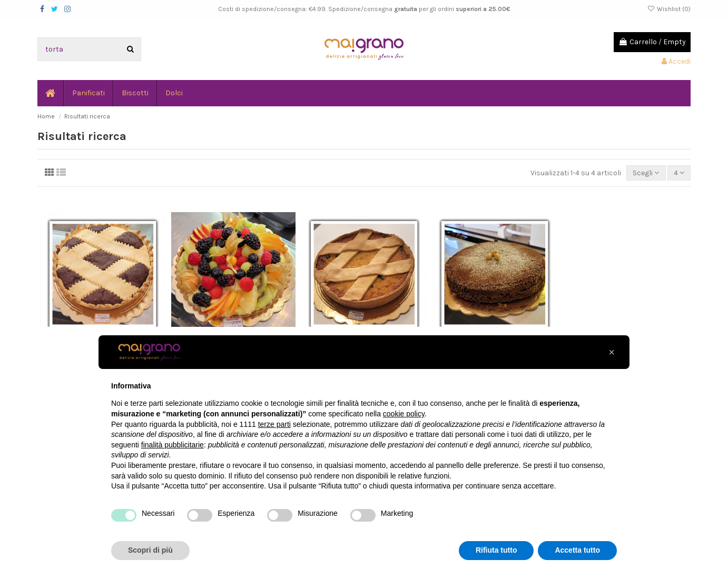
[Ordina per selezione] (646, 173)
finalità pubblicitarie (173, 445)
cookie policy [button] (404, 414)
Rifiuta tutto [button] (496, 550)
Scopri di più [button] (150, 550)
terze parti (274, 424)
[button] (612, 352)
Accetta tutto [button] (577, 550)
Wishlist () (669, 9)
